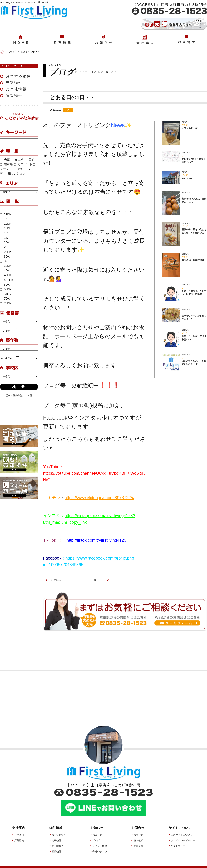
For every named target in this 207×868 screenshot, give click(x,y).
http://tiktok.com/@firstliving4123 (96, 540)
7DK (5, 299)
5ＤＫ (6, 294)
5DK (5, 285)
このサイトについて (182, 830)
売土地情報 (16, 89)
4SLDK (7, 280)
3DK (5, 257)
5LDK (6, 289)
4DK (5, 271)
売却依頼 (138, 841)
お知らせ (97, 830)
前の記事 (56, 580)
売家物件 (14, 83)
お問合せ (138, 830)
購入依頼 (138, 835)
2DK (5, 242)
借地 (18, 169)
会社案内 (19, 830)
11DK (6, 214)
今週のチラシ (100, 847)
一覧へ (95, 580)
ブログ (96, 835)
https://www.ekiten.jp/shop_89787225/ (99, 498)
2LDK (6, 252)
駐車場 (6, 164)
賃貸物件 (14, 95)
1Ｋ (4, 238)
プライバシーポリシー (183, 835)
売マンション (15, 174)
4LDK (6, 275)
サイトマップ (178, 841)
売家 (5, 160)
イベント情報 (100, 841)
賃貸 (29, 160)
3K (4, 261)
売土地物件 (58, 841)
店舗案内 (19, 835)
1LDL (6, 229)
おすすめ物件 (18, 76)
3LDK (6, 266)
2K (4, 247)
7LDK (6, 303)
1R (4, 233)
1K (4, 219)
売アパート (23, 164)
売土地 (17, 160)
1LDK (6, 224)
